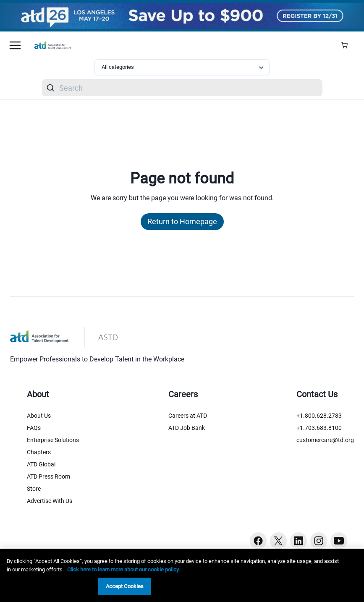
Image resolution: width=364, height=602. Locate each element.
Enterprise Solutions (53, 440)
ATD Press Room (48, 476)
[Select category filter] (182, 68)
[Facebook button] (258, 541)
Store (34, 489)
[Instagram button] (319, 541)
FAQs (34, 428)
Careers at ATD (188, 416)
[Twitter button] (278, 541)
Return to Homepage (182, 221)
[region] (182, 575)
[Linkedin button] (299, 541)
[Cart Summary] (347, 45)
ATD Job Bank (187, 428)
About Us (39, 416)
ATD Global (41, 464)
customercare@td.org (325, 440)
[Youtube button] (339, 541)
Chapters (39, 452)
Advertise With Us (50, 501)
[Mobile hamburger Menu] (15, 45)
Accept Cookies (125, 586)
